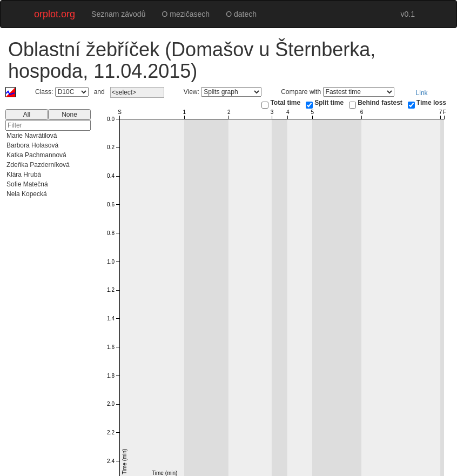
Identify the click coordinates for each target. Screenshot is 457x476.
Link (422, 93)
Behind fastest (380, 103)
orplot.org (55, 14)
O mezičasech (186, 14)
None (69, 115)
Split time (329, 103)
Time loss (431, 103)
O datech (241, 14)
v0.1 (408, 14)
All (27, 115)
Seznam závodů (118, 14)
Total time (285, 103)
